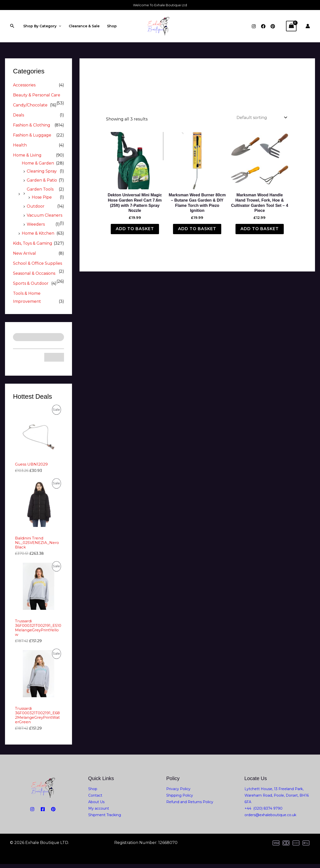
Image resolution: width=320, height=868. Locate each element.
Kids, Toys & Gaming (33, 243)
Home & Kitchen (38, 233)
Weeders (36, 224)
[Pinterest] (273, 26)
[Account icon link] (308, 26)
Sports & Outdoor (31, 283)
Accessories (24, 85)
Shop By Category (42, 26)
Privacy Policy (178, 793)
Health (20, 145)
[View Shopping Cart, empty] (291, 26)
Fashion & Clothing (32, 125)
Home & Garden (38, 163)
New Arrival (24, 253)
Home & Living (27, 155)
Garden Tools (40, 189)
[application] (58, 26)
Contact (95, 799)
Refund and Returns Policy (190, 806)
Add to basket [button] (135, 229)
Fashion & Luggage (32, 135)
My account (99, 812)
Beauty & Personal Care (37, 95)
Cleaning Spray (42, 171)
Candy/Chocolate (30, 105)
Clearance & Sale (83, 26)
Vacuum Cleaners (44, 215)
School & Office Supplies (37, 263)
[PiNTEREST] (53, 813)
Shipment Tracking (105, 819)
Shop (111, 26)
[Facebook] (263, 26)
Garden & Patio (42, 180)
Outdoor (36, 206)
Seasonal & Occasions (34, 273)
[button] (12, 26)
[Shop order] (261, 118)
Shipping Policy (180, 799)
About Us (96, 806)
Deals (18, 115)
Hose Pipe (42, 197)
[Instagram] (254, 26)
